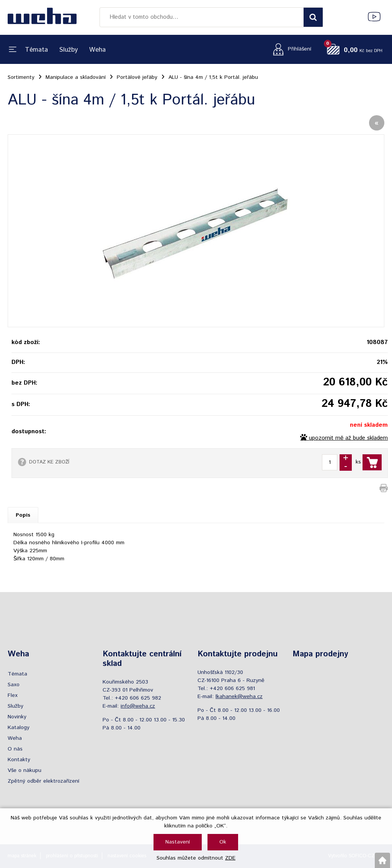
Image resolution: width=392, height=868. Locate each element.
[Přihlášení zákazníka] (290, 49)
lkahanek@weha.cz (239, 697)
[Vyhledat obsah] (313, 17)
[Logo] (42, 17)
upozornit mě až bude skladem (348, 438)
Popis (23, 515)
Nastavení (178, 842)
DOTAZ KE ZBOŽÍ (49, 462)
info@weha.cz (138, 706)
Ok (223, 842)
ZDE (230, 858)
